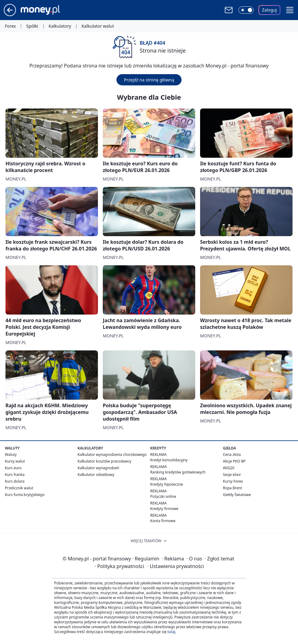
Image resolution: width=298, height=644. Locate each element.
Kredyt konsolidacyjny (169, 460)
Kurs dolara (15, 481)
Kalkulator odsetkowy (96, 475)
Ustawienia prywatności (175, 566)
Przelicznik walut (19, 488)
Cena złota (232, 455)
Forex (10, 26)
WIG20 (229, 468)
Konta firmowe (163, 521)
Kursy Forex (233, 481)
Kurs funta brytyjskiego (25, 495)
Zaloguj (270, 10)
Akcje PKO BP (234, 461)
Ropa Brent (232, 488)
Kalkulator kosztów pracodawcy (104, 461)
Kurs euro (13, 468)
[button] (290, 10)
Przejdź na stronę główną (149, 80)
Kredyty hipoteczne (167, 484)
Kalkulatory (60, 26)
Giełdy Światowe (237, 495)
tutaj (171, 632)
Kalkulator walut (98, 26)
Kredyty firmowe (164, 509)
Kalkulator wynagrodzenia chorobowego (112, 455)
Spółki (32, 26)
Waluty (11, 455)
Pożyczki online (163, 496)
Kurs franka (15, 475)
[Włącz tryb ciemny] (246, 10)
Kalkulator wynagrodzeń (98, 468)
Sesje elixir (232, 475)
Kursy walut (15, 461)
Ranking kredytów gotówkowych (178, 472)
